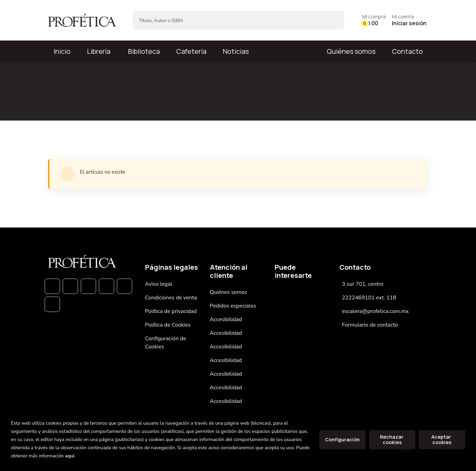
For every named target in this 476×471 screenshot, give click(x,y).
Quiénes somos (351, 51)
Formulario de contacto (370, 325)
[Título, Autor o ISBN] (227, 20)
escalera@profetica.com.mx (375, 311)
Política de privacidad (171, 311)
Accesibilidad (226, 319)
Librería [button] (99, 51)
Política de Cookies (168, 325)
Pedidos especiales (233, 306)
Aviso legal (159, 284)
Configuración (342, 439)
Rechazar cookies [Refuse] (392, 439)
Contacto (407, 51)
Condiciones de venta (171, 298)
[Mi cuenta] (409, 20)
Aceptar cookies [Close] (442, 439)
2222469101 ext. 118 (369, 298)
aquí (70, 456)
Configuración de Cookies (166, 343)
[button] (374, 20)
